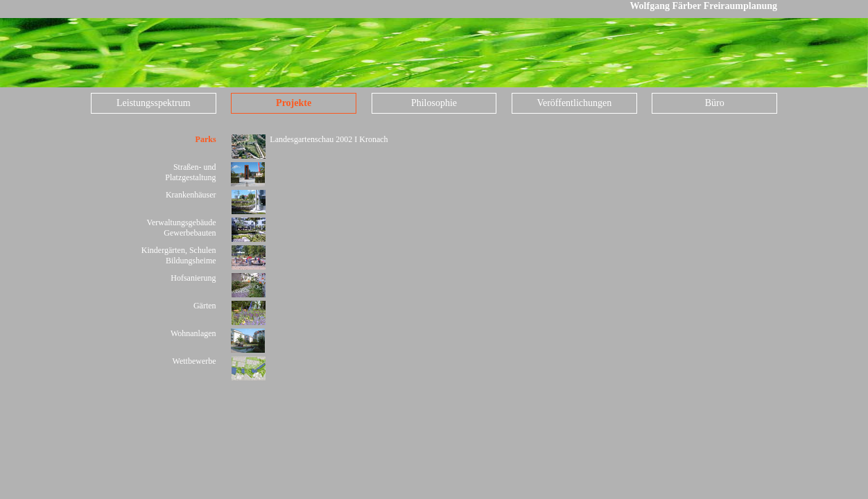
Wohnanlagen (193, 333)
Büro (715, 103)
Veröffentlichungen (574, 103)
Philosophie (434, 103)
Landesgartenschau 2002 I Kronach (329, 139)
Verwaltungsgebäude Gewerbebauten (182, 228)
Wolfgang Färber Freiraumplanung (703, 6)
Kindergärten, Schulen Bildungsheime (179, 255)
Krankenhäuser (191, 195)
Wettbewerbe (194, 361)
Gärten (205, 306)
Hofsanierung (193, 278)
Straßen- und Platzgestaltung (190, 172)
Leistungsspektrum (154, 103)
